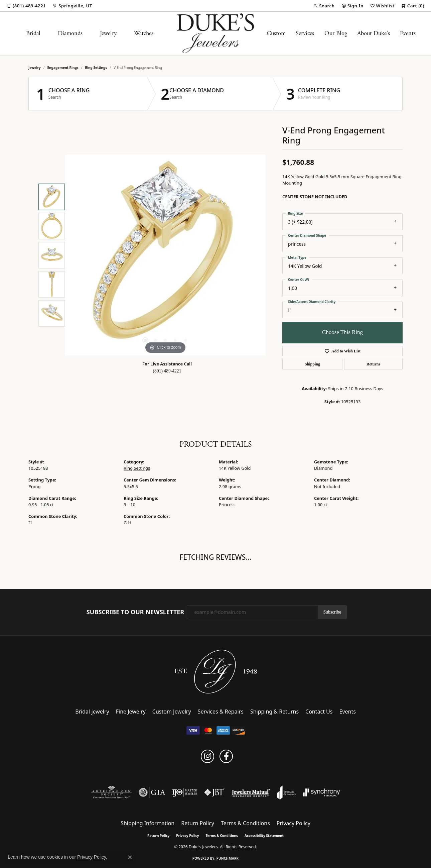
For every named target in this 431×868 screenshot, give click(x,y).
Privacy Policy (294, 823)
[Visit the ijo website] (185, 792)
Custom (276, 33)
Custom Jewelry (172, 712)
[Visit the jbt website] (214, 792)
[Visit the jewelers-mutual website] (251, 792)
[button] (324, 6)
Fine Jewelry (131, 712)
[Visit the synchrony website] (322, 792)
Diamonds (70, 33)
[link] (26, 6)
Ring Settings (96, 68)
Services (305, 33)
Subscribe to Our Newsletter (135, 612)
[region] (165, 255)
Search (55, 97)
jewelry (35, 68)
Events (408, 33)
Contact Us (319, 712)
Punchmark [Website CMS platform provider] (228, 858)
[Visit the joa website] (287, 792)
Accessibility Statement (264, 836)
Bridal (33, 33)
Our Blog (336, 33)
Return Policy (198, 823)
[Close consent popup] (130, 857)
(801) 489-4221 (167, 371)
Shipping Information (148, 823)
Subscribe (332, 612)
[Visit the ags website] (111, 792)
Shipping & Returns (274, 712)
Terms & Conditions (245, 823)
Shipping (312, 364)
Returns (373, 364)
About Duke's (374, 33)
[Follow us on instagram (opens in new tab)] (207, 756)
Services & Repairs (221, 712)
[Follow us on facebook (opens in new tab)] (226, 756)
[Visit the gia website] (152, 792)
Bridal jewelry (92, 712)
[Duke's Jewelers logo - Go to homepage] (216, 33)
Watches (144, 33)
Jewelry (108, 33)
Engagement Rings (63, 68)
